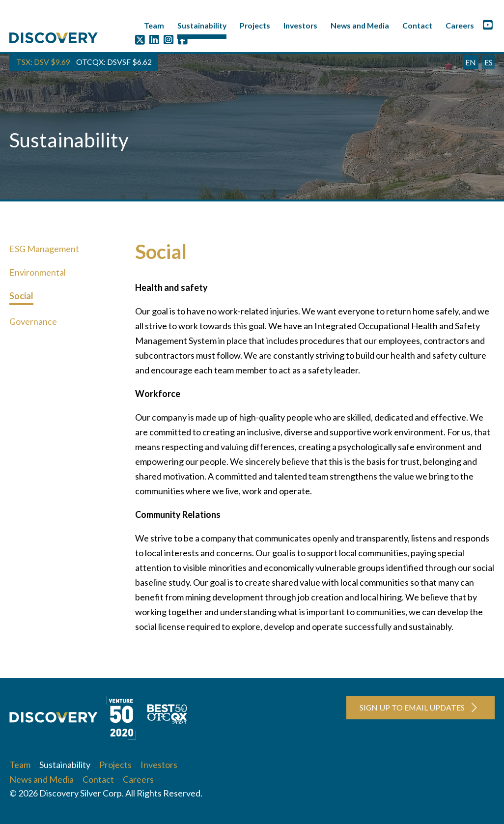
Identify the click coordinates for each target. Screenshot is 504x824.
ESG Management (44, 249)
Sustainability (202, 25)
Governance (33, 321)
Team (154, 25)
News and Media (360, 25)
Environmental (38, 272)
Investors (300, 25)
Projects (255, 25)
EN (471, 62)
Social (21, 296)
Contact (417, 25)
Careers (460, 25)
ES (489, 62)
